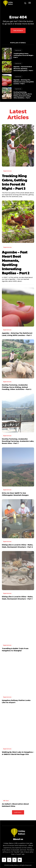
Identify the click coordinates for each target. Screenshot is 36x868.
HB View (6, 801)
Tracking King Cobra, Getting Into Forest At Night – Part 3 (24, 55)
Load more (18, 812)
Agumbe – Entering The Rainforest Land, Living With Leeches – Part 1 (24, 82)
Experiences (18, 50)
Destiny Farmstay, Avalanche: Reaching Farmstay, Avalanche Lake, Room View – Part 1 (18, 441)
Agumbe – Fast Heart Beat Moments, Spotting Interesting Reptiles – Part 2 (23, 68)
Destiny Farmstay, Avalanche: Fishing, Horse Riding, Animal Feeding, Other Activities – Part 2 (23, 95)
